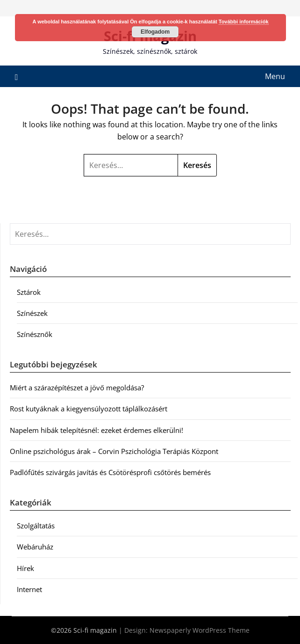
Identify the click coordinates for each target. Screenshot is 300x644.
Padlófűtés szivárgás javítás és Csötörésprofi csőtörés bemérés (110, 472)
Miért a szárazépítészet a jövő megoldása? (77, 388)
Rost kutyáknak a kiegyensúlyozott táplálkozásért (89, 409)
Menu (275, 76)
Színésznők (35, 334)
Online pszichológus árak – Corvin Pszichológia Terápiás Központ (114, 451)
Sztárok (29, 292)
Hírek (25, 568)
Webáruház (35, 547)
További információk (244, 22)
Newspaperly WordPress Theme (200, 630)
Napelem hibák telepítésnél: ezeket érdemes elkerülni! (96, 430)
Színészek (32, 313)
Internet (29, 589)
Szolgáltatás (36, 526)
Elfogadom (155, 32)
